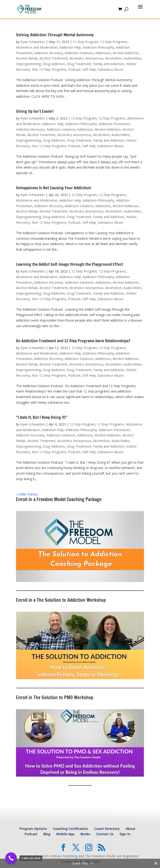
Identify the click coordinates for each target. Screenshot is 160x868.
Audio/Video (133, 58)
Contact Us (105, 834)
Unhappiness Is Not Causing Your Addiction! (54, 188)
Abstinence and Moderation (37, 47)
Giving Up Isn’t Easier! (35, 111)
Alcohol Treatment (53, 58)
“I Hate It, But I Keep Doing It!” (42, 417)
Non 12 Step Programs (49, 69)
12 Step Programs (114, 42)
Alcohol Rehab (27, 58)
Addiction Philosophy (98, 47)
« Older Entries (27, 494)
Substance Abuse (110, 69)
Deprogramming (28, 64)
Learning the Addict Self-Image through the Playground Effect (69, 264)
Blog (47, 834)
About (131, 829)
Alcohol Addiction (126, 53)
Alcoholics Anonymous (86, 58)
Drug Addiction (54, 64)
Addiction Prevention (114, 124)
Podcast (74, 69)
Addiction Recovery (48, 53)
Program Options (33, 829)
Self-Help (89, 69)
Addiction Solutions (79, 53)
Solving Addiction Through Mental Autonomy (55, 35)
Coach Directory (107, 829)
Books (85, 834)
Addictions (103, 53)
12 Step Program (86, 42)
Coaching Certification (70, 829)
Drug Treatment (79, 64)
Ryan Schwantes (33, 42)
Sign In (125, 834)
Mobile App (65, 834)
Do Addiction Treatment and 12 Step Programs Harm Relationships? (73, 341)
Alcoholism (114, 58)
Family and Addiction (109, 64)
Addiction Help (70, 47)
